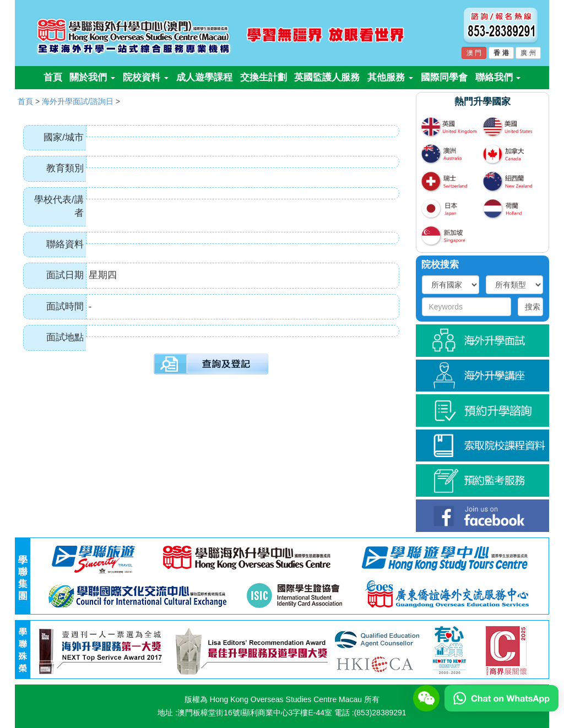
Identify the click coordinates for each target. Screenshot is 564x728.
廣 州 (528, 53)
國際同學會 (444, 77)
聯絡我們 (498, 77)
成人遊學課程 (204, 77)
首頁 (53, 77)
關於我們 (92, 77)
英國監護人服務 (327, 77)
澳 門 (474, 53)
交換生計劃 (264, 77)
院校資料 (146, 77)
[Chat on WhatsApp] (501, 698)
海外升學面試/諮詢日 (78, 101)
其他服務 (390, 77)
